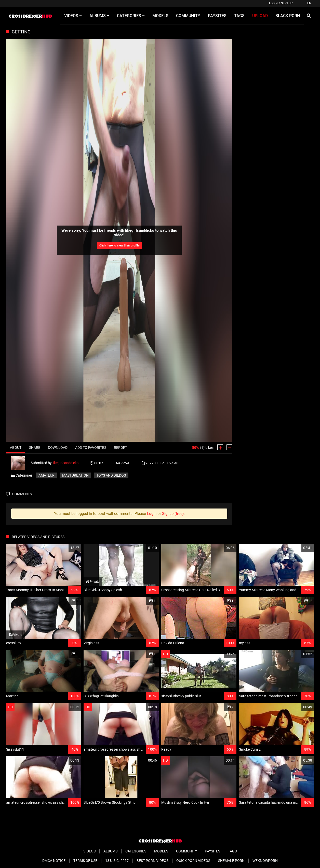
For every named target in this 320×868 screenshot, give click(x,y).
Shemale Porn (231, 861)
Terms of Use (85, 861)
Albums (110, 851)
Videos (89, 851)
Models (161, 851)
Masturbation (75, 475)
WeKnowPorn (265, 861)
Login (273, 3)
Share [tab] (35, 448)
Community (186, 851)
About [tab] (16, 448)
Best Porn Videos (152, 861)
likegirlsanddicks (65, 463)
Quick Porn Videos (193, 861)
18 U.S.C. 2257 (117, 861)
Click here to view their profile (119, 245)
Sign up (287, 3)
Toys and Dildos (111, 475)
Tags (232, 851)
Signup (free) (173, 514)
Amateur (46, 475)
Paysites (212, 851)
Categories (136, 851)
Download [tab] (58, 448)
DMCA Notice (54, 861)
